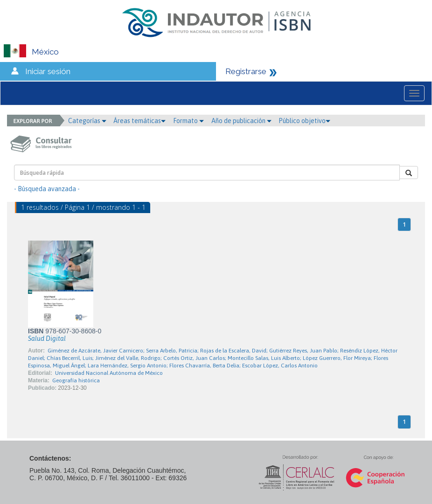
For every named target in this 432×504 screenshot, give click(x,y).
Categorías (87, 121)
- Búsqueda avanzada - (47, 189)
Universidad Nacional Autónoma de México (109, 373)
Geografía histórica (76, 380)
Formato (188, 121)
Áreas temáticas (139, 121)
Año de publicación (241, 121)
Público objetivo (304, 121)
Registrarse (246, 71)
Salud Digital (47, 338)
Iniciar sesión (48, 71)
